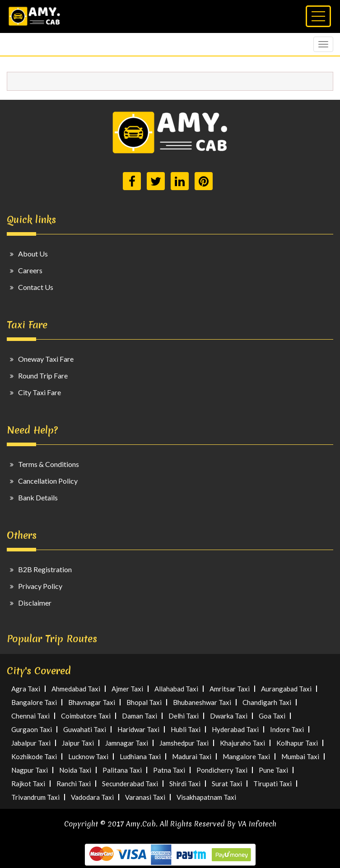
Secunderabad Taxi (130, 784)
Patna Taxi (169, 770)
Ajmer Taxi (127, 689)
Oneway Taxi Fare (46, 359)
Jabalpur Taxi (31, 743)
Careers (30, 270)
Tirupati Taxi (272, 784)
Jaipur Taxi (78, 743)
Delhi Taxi (184, 716)
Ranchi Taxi (74, 784)
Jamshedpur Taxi (184, 743)
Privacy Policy (40, 586)
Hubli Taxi (186, 729)
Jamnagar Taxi (127, 743)
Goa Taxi (272, 716)
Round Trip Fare (43, 376)
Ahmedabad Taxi (76, 689)
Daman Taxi (140, 716)
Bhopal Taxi (144, 702)
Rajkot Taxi (28, 784)
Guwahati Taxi (85, 729)
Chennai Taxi (30, 716)
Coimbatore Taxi (86, 716)
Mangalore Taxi (246, 756)
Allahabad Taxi (176, 689)
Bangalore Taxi (34, 702)
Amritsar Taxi (230, 689)
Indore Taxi (287, 729)
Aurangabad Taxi (286, 689)
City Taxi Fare (40, 392)
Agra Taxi (26, 689)
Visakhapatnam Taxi (206, 797)
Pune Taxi (273, 770)
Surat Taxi (227, 784)
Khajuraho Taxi (242, 743)
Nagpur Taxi (30, 770)
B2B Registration (45, 569)
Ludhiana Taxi (140, 756)
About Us (33, 254)
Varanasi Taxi (145, 797)
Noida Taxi (75, 770)
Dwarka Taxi (229, 716)
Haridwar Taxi (138, 729)
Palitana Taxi (122, 770)
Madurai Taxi (192, 756)
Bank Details (38, 497)
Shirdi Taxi (185, 784)
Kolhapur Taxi (297, 743)
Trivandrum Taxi (35, 797)
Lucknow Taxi (88, 756)
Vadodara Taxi (92, 797)
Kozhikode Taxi (34, 756)
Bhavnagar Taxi (92, 702)
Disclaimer (35, 603)
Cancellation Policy (48, 481)
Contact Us (36, 287)
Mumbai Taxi (300, 756)
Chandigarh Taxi (267, 702)
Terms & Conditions (49, 464)
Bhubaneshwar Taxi (202, 702)
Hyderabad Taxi (235, 729)
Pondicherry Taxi (222, 770)
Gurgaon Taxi (32, 729)
